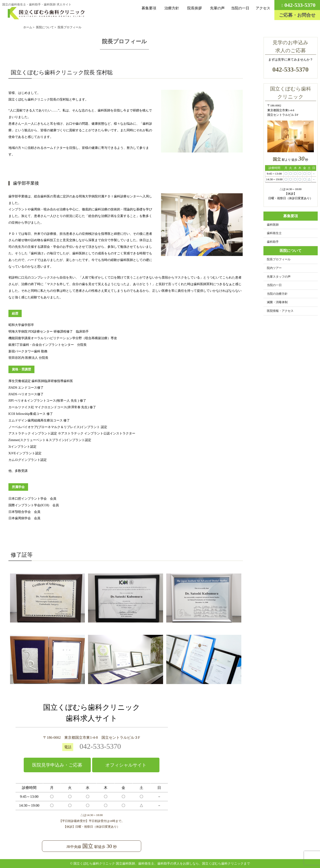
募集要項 (149, 8)
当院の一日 (240, 8)
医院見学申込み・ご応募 (57, 765)
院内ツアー (274, 268)
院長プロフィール (279, 259)
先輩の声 (217, 8)
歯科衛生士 (274, 233)
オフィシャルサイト (126, 765)
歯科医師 (273, 225)
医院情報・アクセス (280, 311)
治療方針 (172, 8)
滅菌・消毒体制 (277, 302)
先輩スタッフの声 (279, 277)
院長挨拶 (195, 8)
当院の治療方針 (277, 294)
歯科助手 (273, 242)
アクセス (263, 8)
